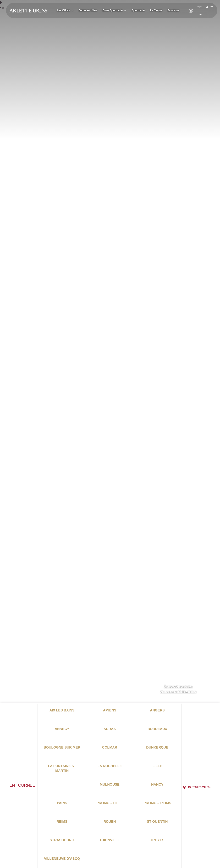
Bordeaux (157, 729)
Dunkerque (157, 747)
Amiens (110, 710)
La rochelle (110, 766)
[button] (71, 9)
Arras (110, 729)
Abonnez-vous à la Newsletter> (178, 692)
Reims (62, 821)
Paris (62, 803)
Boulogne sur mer (62, 747)
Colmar (110, 747)
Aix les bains (62, 710)
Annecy (62, 729)
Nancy (157, 784)
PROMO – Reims (157, 803)
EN (197, 6)
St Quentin (157, 821)
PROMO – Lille (110, 803)
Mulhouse (110, 784)
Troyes (157, 840)
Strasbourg (62, 840)
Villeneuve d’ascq (62, 859)
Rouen (110, 821)
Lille (157, 766)
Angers (157, 710)
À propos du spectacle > (178, 687)
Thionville (110, 840)
